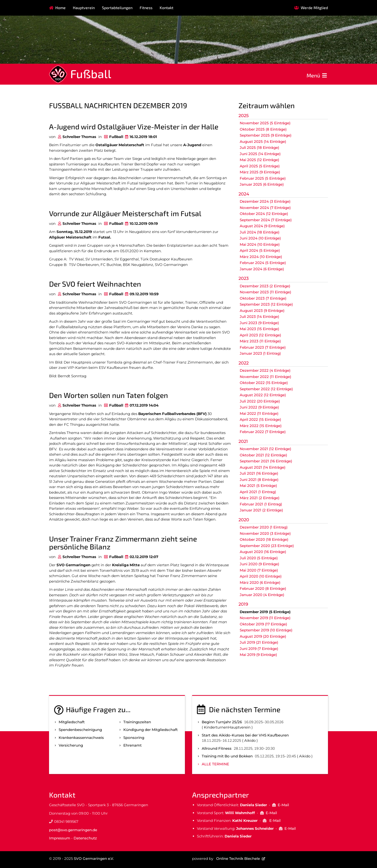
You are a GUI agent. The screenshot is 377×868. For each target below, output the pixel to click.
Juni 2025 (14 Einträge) (260, 154)
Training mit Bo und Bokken (227, 756)
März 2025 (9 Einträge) (260, 172)
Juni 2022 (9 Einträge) (259, 407)
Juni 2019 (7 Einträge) (259, 649)
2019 (243, 604)
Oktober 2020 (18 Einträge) (264, 539)
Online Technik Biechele (238, 859)
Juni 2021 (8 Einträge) (259, 480)
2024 (244, 194)
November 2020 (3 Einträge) (265, 533)
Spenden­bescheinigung (80, 730)
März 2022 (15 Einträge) (261, 426)
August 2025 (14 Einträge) (263, 142)
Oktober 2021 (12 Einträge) (263, 455)
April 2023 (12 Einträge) (260, 335)
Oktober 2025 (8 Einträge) (263, 129)
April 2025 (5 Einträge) (260, 166)
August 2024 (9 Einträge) (262, 226)
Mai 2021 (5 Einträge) (258, 486)
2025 (244, 116)
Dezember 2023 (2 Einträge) (265, 286)
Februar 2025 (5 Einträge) (263, 178)
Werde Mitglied (314, 8)
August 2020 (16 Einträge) (263, 552)
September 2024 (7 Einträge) (266, 220)
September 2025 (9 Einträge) (266, 135)
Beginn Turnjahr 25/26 (222, 722)
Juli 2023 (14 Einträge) (259, 317)
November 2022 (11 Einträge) (265, 377)
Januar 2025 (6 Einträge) (262, 184)
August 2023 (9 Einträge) (262, 311)
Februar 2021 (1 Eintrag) (261, 504)
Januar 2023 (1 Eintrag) (260, 353)
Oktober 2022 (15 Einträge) (264, 383)
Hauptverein (84, 8)
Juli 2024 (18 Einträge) (260, 232)
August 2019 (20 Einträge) (263, 636)
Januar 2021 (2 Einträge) (261, 510)
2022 (244, 363)
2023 (244, 278)
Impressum (60, 838)
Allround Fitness (217, 748)
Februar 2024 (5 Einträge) (263, 263)
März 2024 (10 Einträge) (261, 257)
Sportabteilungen (117, 8)
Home (60, 8)
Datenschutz (85, 838)
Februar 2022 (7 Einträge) (263, 432)
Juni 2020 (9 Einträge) (259, 564)
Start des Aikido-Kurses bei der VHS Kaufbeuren (245, 735)
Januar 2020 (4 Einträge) (262, 595)
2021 (243, 441)
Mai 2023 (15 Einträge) (259, 329)
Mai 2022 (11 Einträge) (259, 413)
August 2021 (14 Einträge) (263, 467)
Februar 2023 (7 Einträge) (263, 347)
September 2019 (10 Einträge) (266, 630)
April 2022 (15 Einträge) (260, 419)
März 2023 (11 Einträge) (260, 341)
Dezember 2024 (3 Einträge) (265, 201)
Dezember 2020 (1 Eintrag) (264, 527)
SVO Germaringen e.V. (94, 859)
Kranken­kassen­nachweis (81, 738)
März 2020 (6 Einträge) (260, 582)
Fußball (91, 74)
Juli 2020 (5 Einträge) (259, 558)
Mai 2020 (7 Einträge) (259, 570)
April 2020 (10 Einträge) (261, 576)
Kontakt (167, 8)
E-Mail (283, 805)
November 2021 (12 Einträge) (265, 449)
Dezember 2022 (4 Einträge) (265, 370)
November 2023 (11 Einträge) (265, 292)
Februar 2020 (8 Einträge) (263, 588)
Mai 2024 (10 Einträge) (260, 244)
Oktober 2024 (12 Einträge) (264, 214)
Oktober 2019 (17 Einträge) (263, 624)
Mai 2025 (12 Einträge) (259, 160)
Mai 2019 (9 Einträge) (258, 655)
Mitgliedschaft (72, 722)
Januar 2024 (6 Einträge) (262, 269)
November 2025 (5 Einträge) (265, 123)
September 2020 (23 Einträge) (267, 546)
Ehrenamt (132, 745)
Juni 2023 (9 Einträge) (259, 323)
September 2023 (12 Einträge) (266, 304)
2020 (244, 520)
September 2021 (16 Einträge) (266, 461)
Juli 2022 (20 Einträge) (260, 401)
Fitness (146, 8)
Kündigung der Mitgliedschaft (151, 730)
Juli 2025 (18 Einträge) (259, 148)
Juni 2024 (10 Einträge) (260, 238)
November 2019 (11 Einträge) (265, 618)
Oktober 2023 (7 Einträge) (263, 298)
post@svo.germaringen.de (73, 830)
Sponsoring (134, 738)
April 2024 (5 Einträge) (260, 250)
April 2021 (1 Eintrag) (258, 492)
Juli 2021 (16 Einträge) (259, 473)
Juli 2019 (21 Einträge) (259, 642)
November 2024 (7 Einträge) (265, 208)
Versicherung (71, 745)
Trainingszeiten (137, 722)
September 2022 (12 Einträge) (266, 389)
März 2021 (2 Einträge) (260, 498)
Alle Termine (215, 764)
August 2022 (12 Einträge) (263, 395)
